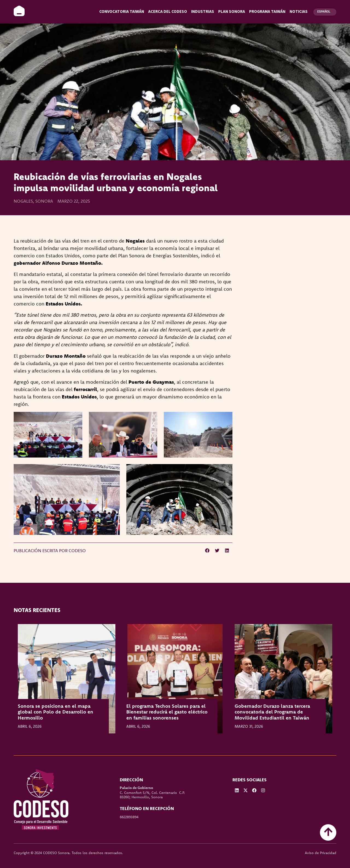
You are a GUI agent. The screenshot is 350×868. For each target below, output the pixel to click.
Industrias (203, 12)
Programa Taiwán (267, 12)
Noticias (299, 12)
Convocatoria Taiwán (122, 12)
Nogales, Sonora (33, 201)
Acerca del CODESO (168, 12)
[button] (207, 550)
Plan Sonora (232, 12)
